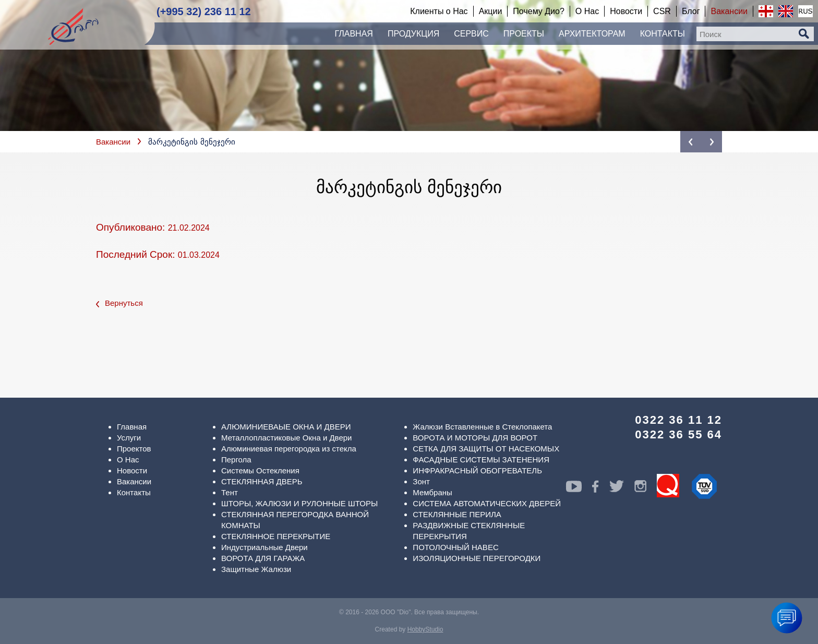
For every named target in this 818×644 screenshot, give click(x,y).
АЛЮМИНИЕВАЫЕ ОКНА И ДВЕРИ (286, 427)
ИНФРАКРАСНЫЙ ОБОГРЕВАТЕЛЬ (477, 470)
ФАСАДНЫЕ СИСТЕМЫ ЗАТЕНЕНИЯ (481, 460)
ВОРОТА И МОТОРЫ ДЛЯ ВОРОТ (475, 438)
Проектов (134, 449)
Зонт (421, 481)
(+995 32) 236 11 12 (204, 11)
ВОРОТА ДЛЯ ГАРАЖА (263, 558)
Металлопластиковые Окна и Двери (286, 438)
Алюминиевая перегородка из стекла (289, 449)
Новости (132, 470)
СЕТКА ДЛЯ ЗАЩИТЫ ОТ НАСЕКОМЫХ (486, 449)
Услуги (129, 438)
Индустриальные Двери (264, 547)
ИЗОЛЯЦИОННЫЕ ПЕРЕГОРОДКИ (477, 558)
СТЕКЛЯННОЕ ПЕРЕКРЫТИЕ (276, 536)
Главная (132, 427)
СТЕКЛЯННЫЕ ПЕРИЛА (457, 514)
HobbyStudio (425, 629)
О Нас (128, 460)
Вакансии (113, 142)
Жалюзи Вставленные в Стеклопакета (482, 427)
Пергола (236, 460)
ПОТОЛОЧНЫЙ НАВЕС (455, 547)
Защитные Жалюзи (256, 569)
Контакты (134, 492)
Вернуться (119, 303)
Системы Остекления (260, 470)
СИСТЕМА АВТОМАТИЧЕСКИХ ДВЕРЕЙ (487, 503)
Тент (230, 492)
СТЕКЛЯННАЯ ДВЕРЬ (262, 481)
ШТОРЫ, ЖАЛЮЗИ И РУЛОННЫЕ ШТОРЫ (299, 503)
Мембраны (432, 492)
